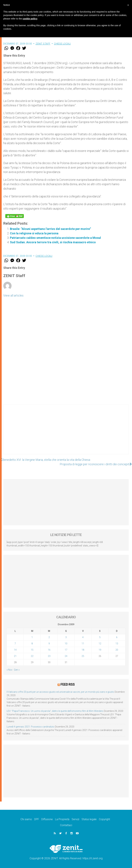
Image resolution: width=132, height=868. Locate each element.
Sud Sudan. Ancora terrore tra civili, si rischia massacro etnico (53, 242)
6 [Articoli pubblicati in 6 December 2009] (117, 637)
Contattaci (66, 825)
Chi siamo (26, 819)
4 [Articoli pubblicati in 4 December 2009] (83, 637)
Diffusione (47, 819)
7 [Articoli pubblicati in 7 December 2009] (15, 644)
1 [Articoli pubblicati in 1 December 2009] (32, 637)
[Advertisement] (66, 433)
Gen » (17, 670)
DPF (37, 819)
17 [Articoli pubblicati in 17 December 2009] (66, 650)
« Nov (10, 670)
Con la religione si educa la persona (34, 233)
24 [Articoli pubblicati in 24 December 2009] (66, 656)
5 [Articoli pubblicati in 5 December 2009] (100, 637)
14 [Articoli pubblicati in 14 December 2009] (15, 650)
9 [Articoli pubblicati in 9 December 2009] (49, 644)
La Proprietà (62, 819)
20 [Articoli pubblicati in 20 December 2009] (117, 650)
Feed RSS (68, 684)
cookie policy (30, 19)
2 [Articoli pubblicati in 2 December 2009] (49, 637)
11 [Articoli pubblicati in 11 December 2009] (83, 644)
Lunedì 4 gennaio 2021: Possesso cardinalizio (31, 727)
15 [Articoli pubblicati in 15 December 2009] (32, 650)
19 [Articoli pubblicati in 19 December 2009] (100, 650)
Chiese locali (62, 44)
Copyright (104, 819)
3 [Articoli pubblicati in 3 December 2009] (66, 637)
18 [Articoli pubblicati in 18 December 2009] (83, 650)
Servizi (75, 819)
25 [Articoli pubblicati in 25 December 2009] (83, 656)
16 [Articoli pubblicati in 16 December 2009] (49, 650)
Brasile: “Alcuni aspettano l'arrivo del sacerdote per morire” (50, 229)
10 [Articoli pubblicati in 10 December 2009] (66, 644)
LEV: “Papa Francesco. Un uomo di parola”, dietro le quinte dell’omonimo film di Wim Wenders (55, 711)
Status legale (89, 819)
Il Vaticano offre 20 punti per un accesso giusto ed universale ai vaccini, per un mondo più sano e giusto (60, 692)
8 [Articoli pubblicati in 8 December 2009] (32, 644)
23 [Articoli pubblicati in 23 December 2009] (49, 656)
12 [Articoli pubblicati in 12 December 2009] (100, 644)
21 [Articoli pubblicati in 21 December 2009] (15, 656)
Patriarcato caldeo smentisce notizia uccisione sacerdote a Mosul (55, 238)
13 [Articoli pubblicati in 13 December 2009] (117, 644)
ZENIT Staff (43, 44)
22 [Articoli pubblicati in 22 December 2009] (32, 656)
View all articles (13, 295)
